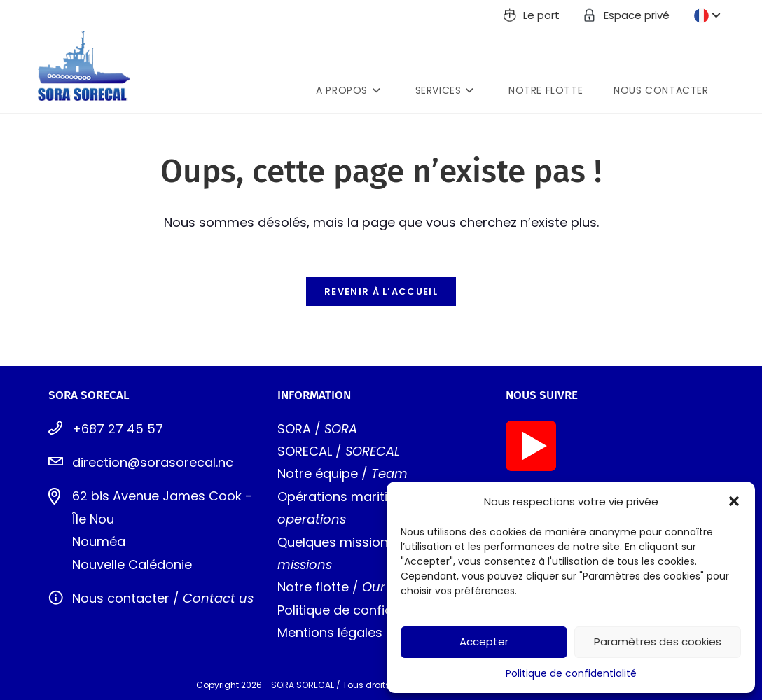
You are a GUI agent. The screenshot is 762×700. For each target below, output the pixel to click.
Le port (541, 15)
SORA (294, 429)
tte (340, 587)
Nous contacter (121, 598)
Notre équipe (318, 474)
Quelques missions (336, 542)
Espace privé (637, 15)
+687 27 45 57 (118, 429)
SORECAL (305, 451)
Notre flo (304, 587)
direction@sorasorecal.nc (153, 462)
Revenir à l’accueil (381, 292)
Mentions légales (330, 632)
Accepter (484, 642)
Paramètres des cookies (658, 642)
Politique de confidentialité (571, 673)
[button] (734, 501)
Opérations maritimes (346, 497)
